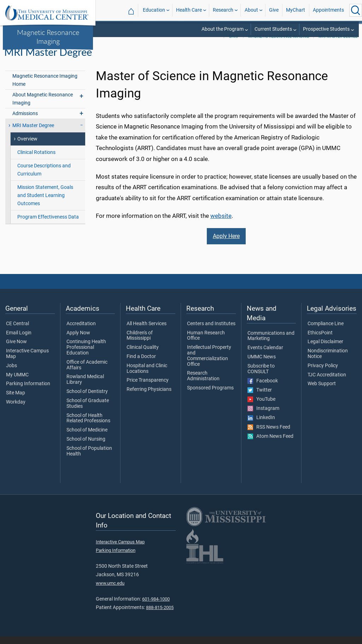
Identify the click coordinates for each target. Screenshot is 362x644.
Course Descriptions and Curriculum (44, 178)
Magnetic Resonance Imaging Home (45, 88)
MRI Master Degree (338, 44)
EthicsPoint (320, 341)
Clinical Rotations (36, 160)
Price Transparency (148, 388)
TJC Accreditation (327, 383)
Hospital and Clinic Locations (147, 376)
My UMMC (17, 383)
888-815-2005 (160, 616)
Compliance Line (326, 332)
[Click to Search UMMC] (356, 10)
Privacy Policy (323, 374)
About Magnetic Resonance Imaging (43, 107)
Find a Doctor (141, 364)
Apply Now (78, 341)
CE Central (17, 332)
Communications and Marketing (271, 344)
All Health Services (147, 332)
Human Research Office (206, 344)
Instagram (263, 416)
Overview (27, 147)
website (221, 223)
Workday (16, 410)
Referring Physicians (149, 397)
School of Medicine (87, 438)
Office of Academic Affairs (87, 373)
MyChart (296, 10)
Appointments (328, 10)
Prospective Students (326, 29)
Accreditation (81, 332)
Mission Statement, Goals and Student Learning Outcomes (45, 203)
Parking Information (28, 392)
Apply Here (226, 244)
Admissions (25, 121)
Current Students (273, 29)
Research (223, 10)
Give (274, 10)
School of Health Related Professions (88, 426)
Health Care (189, 10)
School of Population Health (89, 459)
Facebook (263, 389)
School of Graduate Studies (88, 411)
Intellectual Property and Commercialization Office (209, 363)
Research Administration (203, 384)
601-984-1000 (156, 607)
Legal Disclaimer (325, 350)
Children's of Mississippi (140, 344)
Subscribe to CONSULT (261, 377)
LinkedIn (261, 425)
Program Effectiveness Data (48, 225)
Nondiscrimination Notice (328, 362)
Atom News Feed (270, 444)
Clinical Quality (143, 355)
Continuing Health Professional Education (86, 355)
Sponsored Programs (210, 396)
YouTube (261, 407)
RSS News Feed (269, 435)
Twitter (260, 398)
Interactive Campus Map (27, 362)
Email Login (19, 341)
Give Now (16, 350)
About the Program (223, 29)
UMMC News (262, 365)
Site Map (16, 401)
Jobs (11, 374)
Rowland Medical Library (85, 388)
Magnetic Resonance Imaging (48, 37)
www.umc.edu (110, 591)
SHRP (234, 44)
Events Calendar (265, 356)
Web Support (322, 392)
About (251, 10)
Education (154, 10)
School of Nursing (86, 447)
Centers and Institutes (211, 332)
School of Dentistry (87, 399)
